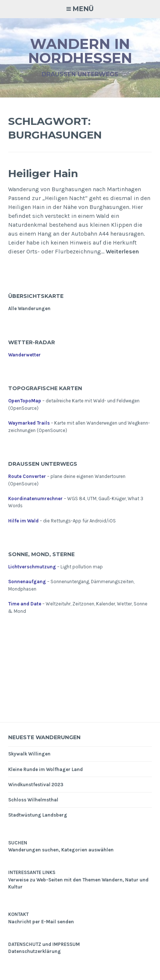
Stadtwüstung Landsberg (38, 815)
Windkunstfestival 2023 (36, 785)
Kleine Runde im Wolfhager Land (45, 769)
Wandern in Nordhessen (80, 51)
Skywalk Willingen (29, 754)
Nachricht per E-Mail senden (41, 922)
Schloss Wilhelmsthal (33, 800)
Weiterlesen (122, 252)
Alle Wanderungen (29, 308)
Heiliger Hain (43, 173)
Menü (83, 9)
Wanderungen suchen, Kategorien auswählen (61, 850)
